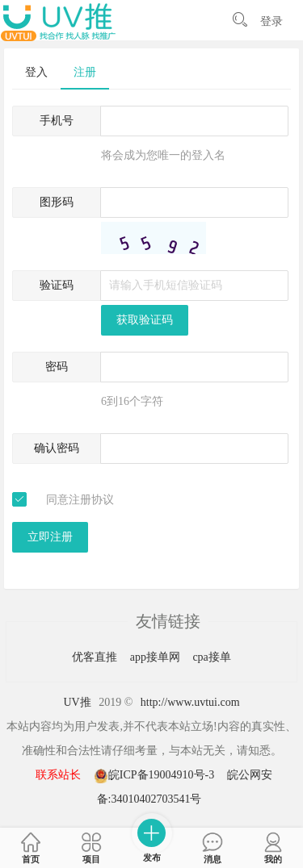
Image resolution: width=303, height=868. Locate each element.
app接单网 (157, 657)
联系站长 (58, 775)
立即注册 (50, 537)
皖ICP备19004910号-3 (156, 775)
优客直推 (96, 657)
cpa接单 (211, 657)
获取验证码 (145, 320)
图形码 (57, 202)
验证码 (57, 285)
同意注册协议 (80, 500)
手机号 (57, 121)
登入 (36, 72)
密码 (57, 367)
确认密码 (57, 448)
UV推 (77, 702)
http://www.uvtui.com (190, 702)
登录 (271, 21)
